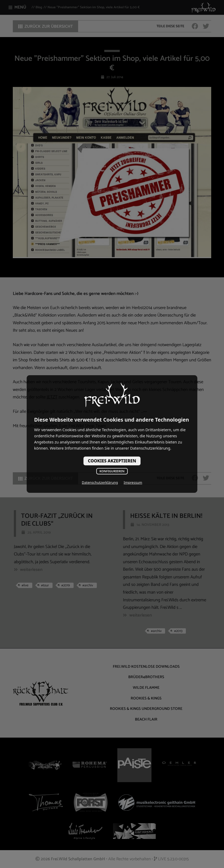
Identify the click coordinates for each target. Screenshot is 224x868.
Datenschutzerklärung (100, 482)
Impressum (133, 482)
